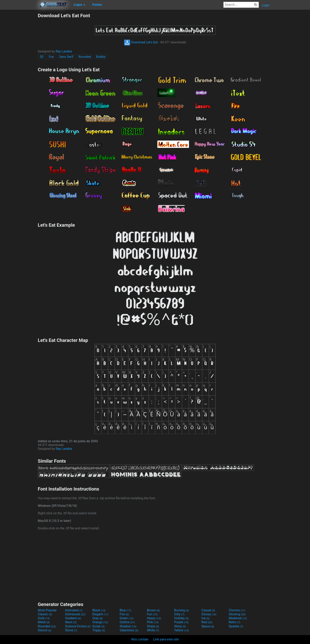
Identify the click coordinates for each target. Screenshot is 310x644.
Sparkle (236, 626)
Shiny (180, 626)
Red (207, 622)
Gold (44, 618)
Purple (181, 622)
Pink (153, 622)
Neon (71, 622)
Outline (127, 622)
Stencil (44, 630)
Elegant (100, 614)
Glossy (209, 614)
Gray (97, 618)
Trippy (99, 630)
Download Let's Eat (141, 42)
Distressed (75, 614)
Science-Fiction (78, 626)
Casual (208, 610)
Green (127, 618)
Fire (124, 614)
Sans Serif (66, 57)
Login (266, 5)
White (153, 630)
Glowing (237, 614)
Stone (71, 630)
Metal (44, 622)
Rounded (85, 57)
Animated (74, 610)
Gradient (73, 618)
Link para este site (166, 639)
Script (98, 626)
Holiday (181, 618)
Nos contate (140, 639)
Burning (182, 610)
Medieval (238, 618)
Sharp (153, 626)
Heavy (154, 618)
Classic (45, 614)
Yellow (181, 630)
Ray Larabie (64, 51)
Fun (51, 57)
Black (99, 610)
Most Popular (47, 610)
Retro (234, 622)
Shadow (128, 626)
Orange (100, 622)
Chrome (237, 610)
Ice (206, 618)
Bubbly (101, 57)
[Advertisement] (19, 72)
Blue (125, 610)
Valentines (129, 630)
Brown (153, 610)
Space (208, 626)
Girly (179, 614)
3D (42, 57)
